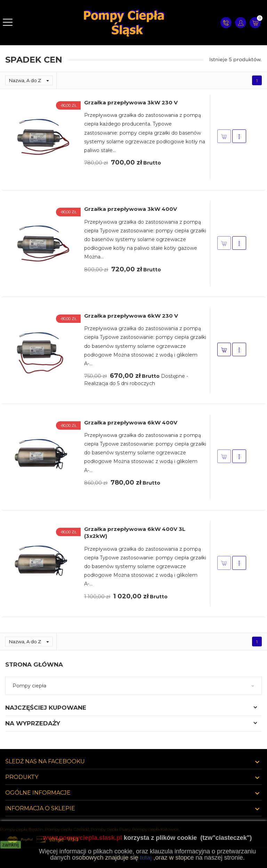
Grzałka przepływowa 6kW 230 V (131, 316)
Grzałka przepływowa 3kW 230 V (131, 102)
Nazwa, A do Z (31, 80)
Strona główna (34, 664)
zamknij (11, 845)
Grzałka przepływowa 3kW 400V (131, 209)
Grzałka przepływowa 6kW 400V (131, 423)
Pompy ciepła (29, 686)
